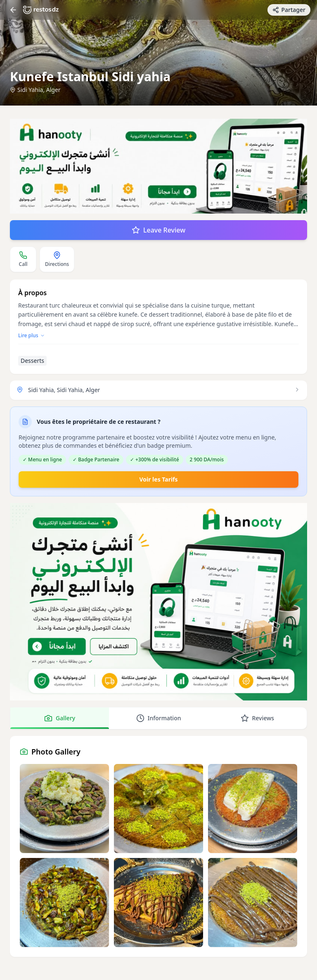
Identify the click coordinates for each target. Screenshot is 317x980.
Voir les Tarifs (158, 479)
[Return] (13, 10)
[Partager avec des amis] (289, 10)
